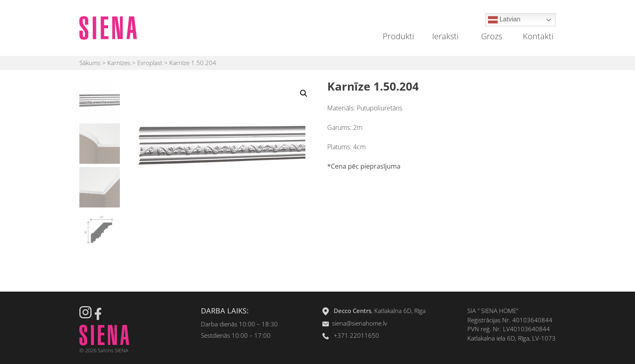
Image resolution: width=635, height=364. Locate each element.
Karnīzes (119, 63)
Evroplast (150, 63)
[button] (304, 93)
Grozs (492, 36)
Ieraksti (445, 36)
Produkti (398, 36)
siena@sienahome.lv (360, 323)
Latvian (504, 20)
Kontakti (538, 36)
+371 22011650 (356, 335)
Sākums (90, 63)
